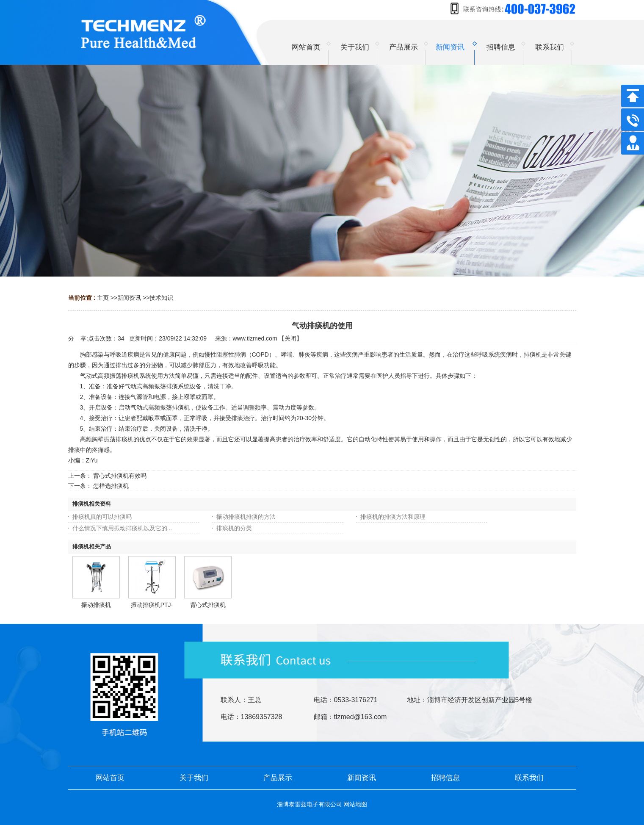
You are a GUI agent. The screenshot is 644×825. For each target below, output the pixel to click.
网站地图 (355, 804)
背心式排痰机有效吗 (120, 476)
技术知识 (161, 298)
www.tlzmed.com (255, 338)
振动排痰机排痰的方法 (246, 517)
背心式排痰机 (208, 605)
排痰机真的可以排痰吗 (102, 517)
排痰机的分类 (234, 528)
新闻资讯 (129, 298)
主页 (103, 298)
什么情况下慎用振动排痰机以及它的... (122, 528)
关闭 (290, 338)
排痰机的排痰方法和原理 (393, 517)
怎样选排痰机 (111, 486)
